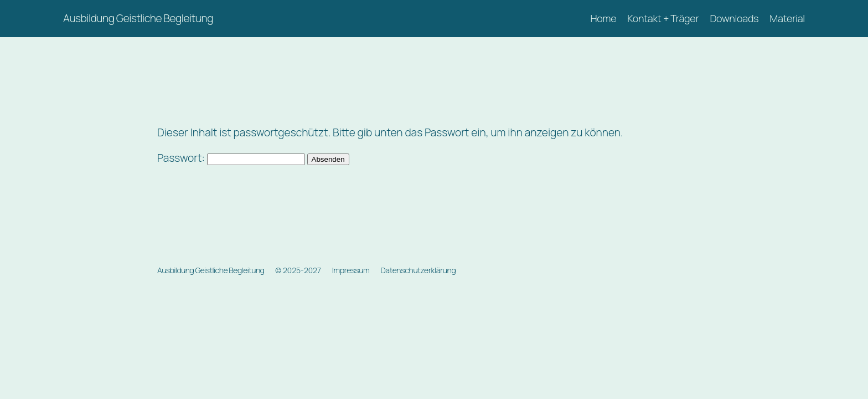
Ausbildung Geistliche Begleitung (138, 18)
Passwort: (231, 158)
